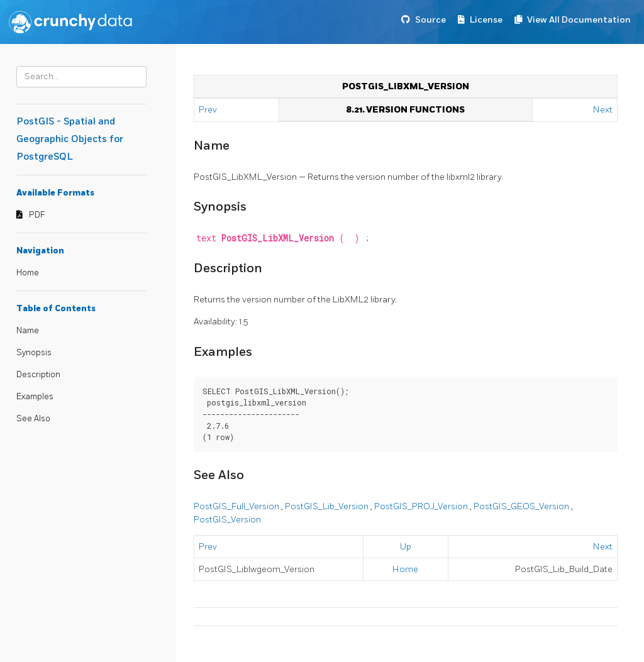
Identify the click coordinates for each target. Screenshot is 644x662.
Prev (209, 110)
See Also (33, 419)
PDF (37, 215)
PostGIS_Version (227, 520)
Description (38, 375)
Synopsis (34, 353)
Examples (35, 397)
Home (28, 273)
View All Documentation (579, 20)
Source (430, 20)
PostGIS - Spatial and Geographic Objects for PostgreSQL (70, 139)
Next (603, 110)
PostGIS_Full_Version (237, 506)
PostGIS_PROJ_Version (422, 506)
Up (406, 547)
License (486, 20)
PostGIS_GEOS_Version (522, 506)
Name (28, 331)
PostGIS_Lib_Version (328, 506)
